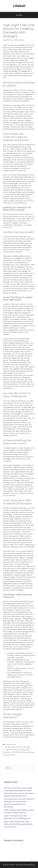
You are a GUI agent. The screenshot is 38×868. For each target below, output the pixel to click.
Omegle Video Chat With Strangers (18, 747)
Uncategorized (10, 744)
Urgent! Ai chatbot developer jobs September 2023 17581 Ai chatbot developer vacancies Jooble (19, 752)
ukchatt (20, 190)
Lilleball (19, 6)
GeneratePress (29, 865)
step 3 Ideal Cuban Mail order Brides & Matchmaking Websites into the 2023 (18, 824)
